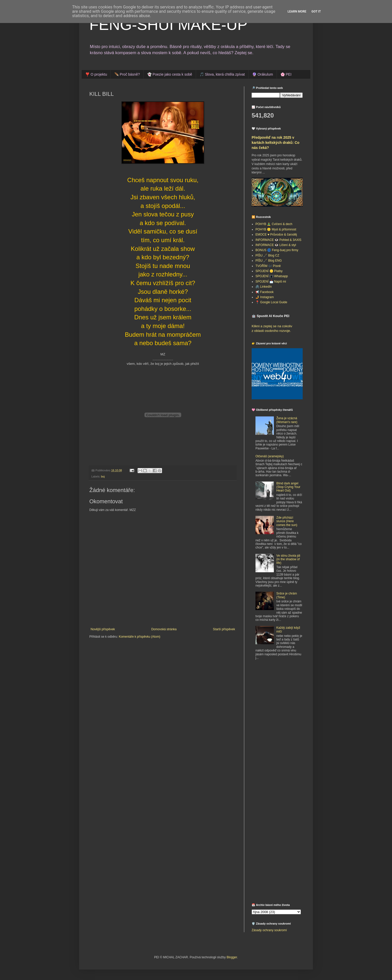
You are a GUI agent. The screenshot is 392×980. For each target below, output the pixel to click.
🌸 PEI (286, 74)
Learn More (297, 11)
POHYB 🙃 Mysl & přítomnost (276, 229)
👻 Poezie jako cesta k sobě (170, 74)
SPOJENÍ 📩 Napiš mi (271, 282)
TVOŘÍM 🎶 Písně (268, 266)
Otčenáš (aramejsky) (270, 456)
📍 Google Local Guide (271, 302)
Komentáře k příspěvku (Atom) (139, 637)
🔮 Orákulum (263, 74)
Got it (316, 11)
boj (103, 476)
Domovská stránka (164, 629)
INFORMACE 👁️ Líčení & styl (276, 245)
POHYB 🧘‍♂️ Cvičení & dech (274, 224)
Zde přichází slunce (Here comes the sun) (287, 521)
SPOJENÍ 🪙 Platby (269, 271)
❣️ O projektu (96, 74)
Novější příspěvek (103, 629)
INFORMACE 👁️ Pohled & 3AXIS (278, 240)
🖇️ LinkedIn (264, 287)
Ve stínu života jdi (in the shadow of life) (288, 559)
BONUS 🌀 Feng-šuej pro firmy (277, 250)
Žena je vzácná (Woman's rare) (287, 420)
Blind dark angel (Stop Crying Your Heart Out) (288, 487)
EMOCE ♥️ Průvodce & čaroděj (276, 235)
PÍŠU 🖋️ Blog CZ (267, 255)
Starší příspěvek (224, 629)
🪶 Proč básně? (127, 74)
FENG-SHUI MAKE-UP (168, 25)
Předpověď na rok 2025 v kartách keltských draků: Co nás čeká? (275, 142)
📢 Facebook (265, 292)
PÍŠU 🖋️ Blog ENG (269, 261)
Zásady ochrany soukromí (269, 930)
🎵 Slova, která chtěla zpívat (222, 74)
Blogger (232, 957)
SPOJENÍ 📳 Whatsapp (272, 276)
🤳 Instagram (265, 297)
